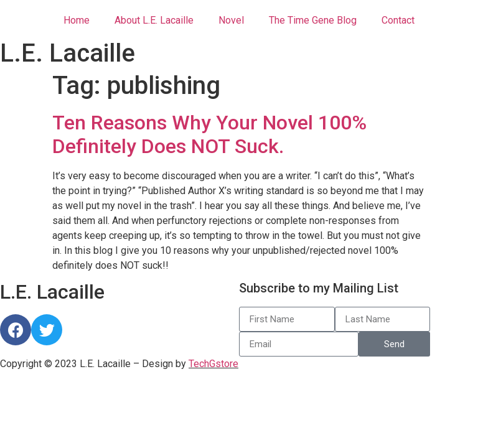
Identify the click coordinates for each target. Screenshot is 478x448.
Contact (398, 20)
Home (77, 20)
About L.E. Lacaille (154, 20)
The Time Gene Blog (313, 20)
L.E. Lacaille (68, 53)
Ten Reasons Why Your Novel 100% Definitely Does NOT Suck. (209, 134)
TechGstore (213, 364)
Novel (231, 20)
